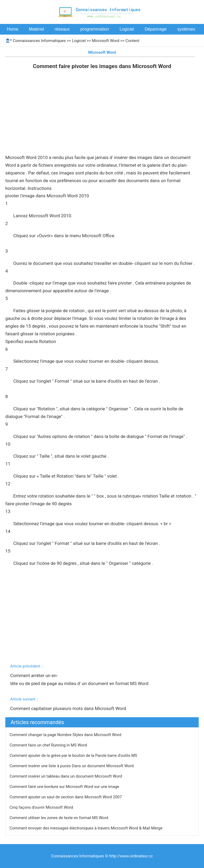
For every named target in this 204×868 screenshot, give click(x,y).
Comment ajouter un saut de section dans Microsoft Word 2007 (66, 797)
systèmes (186, 29)
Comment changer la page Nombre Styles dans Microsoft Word (66, 735)
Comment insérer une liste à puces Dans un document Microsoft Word (72, 766)
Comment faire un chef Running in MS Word (49, 745)
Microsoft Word (106, 41)
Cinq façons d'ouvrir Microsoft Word (42, 807)
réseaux (62, 29)
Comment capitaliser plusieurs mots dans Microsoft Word (69, 708)
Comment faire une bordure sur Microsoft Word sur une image (65, 787)
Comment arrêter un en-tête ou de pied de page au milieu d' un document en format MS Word (80, 679)
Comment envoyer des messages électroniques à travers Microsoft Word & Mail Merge (86, 828)
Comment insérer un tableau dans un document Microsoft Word (66, 776)
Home (13, 29)
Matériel (37, 29)
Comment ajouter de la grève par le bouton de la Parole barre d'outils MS (74, 756)
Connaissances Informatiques (39, 41)
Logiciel (127, 29)
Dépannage (156, 29)
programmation (95, 29)
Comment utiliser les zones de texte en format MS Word (59, 818)
